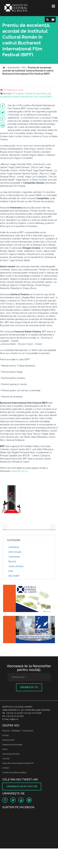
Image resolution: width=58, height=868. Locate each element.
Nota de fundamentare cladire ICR (18, 763)
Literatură (14, 547)
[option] (11, 500)
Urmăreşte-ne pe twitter (22, 786)
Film (11, 571)
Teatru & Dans (16, 566)
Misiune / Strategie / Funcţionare (18, 731)
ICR (13, 94)
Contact (6, 768)
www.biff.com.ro (20, 471)
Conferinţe (14, 557)
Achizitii (6, 759)
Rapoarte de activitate (12, 745)
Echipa (5, 735)
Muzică (12, 562)
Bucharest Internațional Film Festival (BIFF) (31, 97)
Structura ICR (8, 740)
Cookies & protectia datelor (14, 772)
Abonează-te (29, 687)
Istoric (5, 749)
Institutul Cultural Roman (28, 94)
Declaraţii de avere (11, 754)
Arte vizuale (15, 552)
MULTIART (14, 576)
